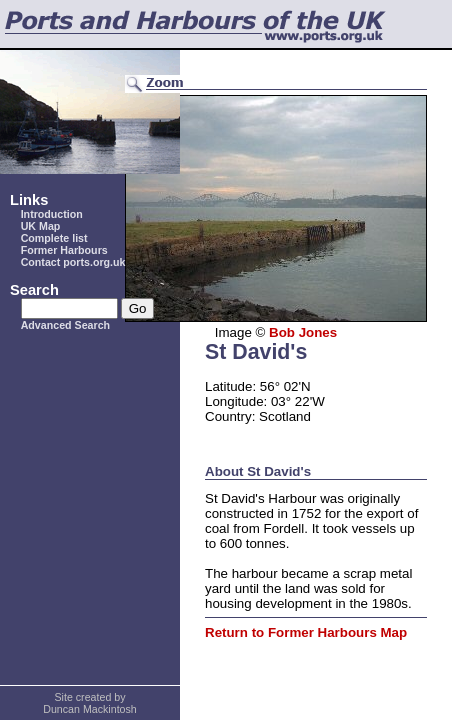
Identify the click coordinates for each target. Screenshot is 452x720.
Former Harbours (64, 250)
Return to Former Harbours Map (306, 632)
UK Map (41, 226)
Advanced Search (65, 325)
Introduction (52, 214)
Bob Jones (303, 332)
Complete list (54, 238)
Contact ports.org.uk (73, 262)
